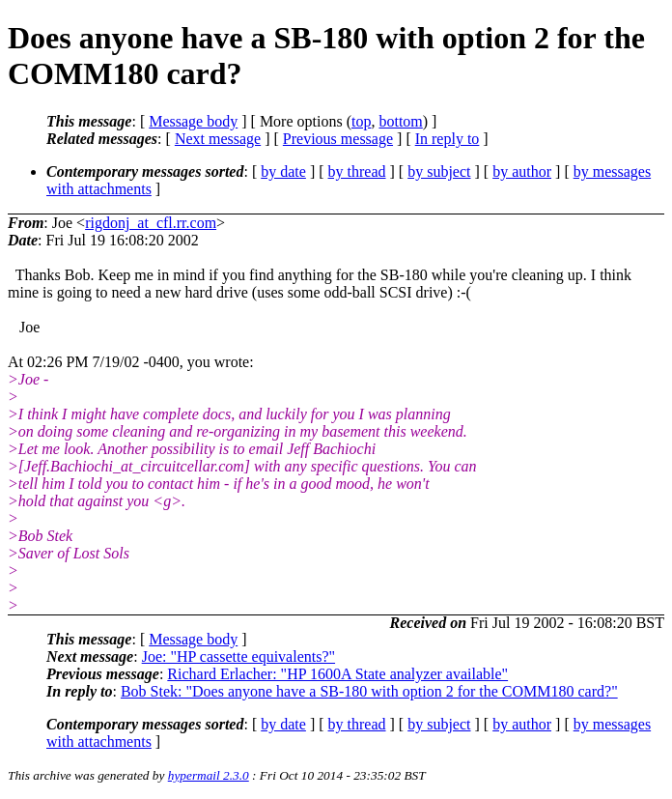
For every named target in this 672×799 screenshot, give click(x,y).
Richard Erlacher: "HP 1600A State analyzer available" (337, 674)
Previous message (338, 139)
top (361, 121)
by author (522, 171)
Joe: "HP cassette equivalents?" (238, 656)
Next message (218, 139)
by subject (439, 171)
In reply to (448, 139)
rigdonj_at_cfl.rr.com (151, 223)
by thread (357, 171)
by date (283, 171)
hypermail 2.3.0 (209, 775)
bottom (400, 121)
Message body (193, 121)
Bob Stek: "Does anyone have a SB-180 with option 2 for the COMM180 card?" (369, 691)
